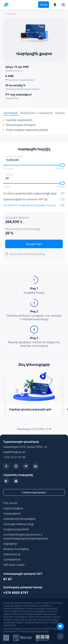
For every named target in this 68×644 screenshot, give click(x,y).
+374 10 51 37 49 (14, 457)
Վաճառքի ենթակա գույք (18, 524)
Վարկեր (10, 14)
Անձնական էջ (12, 554)
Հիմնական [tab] (11, 113)
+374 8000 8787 (16, 593)
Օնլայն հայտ (34, 244)
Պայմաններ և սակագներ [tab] (37, 113)
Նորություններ (12, 559)
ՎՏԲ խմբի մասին (14, 565)
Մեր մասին (10, 503)
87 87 (8, 579)
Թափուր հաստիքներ (16, 549)
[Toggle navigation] (62, 5)
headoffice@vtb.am (14, 452)
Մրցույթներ (10, 544)
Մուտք (44, 5)
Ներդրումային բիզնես (34, 492)
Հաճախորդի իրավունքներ (19, 519)
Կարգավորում (12, 513)
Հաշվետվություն (13, 508)
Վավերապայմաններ (16, 529)
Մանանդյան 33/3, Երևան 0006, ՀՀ (25, 447)
